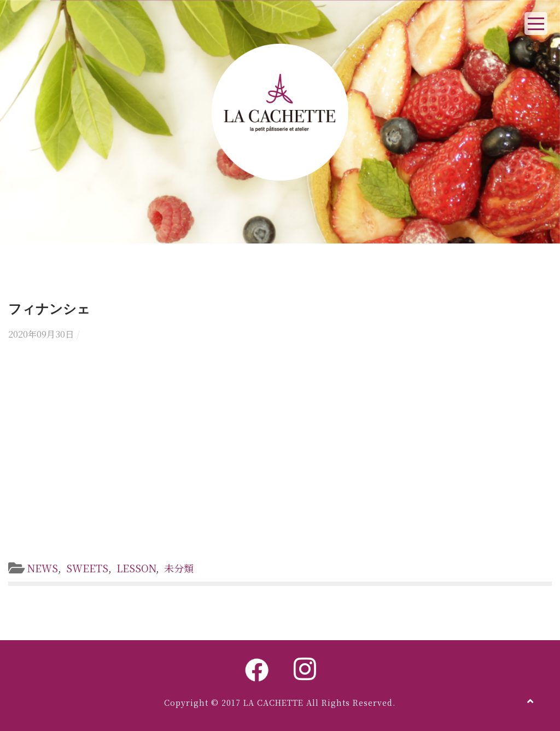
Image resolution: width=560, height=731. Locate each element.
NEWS (43, 568)
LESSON (136, 568)
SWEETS (87, 568)
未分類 (179, 568)
